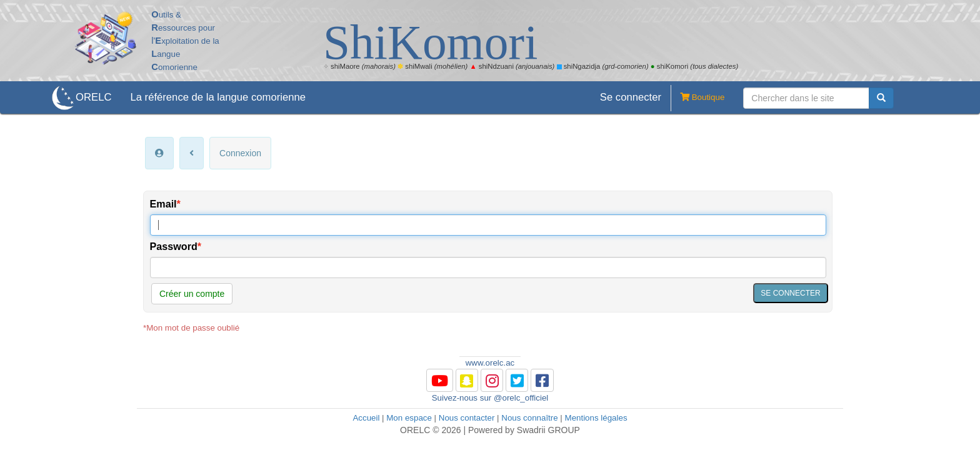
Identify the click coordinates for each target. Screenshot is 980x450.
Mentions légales (596, 418)
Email (163, 204)
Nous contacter (467, 418)
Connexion (240, 153)
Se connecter (631, 97)
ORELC (93, 97)
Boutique (697, 98)
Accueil (366, 418)
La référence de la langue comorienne (218, 97)
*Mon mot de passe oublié (191, 328)
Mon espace (409, 418)
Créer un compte (192, 294)
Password (174, 246)
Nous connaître (529, 418)
